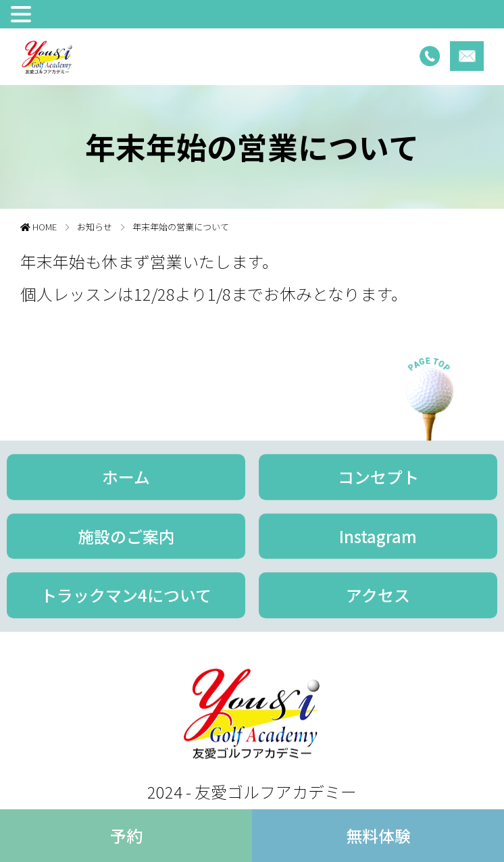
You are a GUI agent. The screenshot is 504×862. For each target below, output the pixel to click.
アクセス (378, 595)
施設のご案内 (126, 536)
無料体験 (378, 835)
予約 (126, 835)
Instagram (378, 536)
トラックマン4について (126, 595)
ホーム (126, 477)
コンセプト (378, 477)
